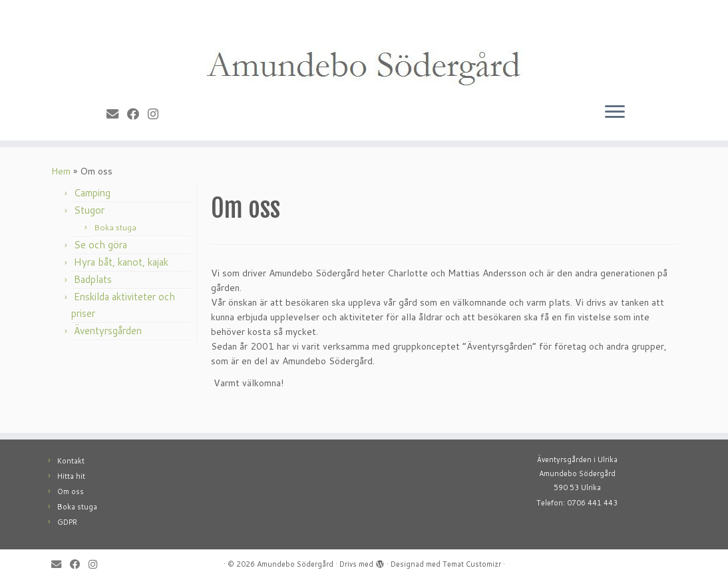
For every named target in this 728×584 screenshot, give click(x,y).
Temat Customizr (472, 564)
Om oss (71, 491)
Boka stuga (115, 227)
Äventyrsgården (108, 331)
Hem (61, 171)
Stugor (89, 210)
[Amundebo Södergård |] (364, 48)
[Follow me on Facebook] (137, 114)
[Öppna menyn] (615, 113)
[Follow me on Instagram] (157, 114)
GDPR (67, 522)
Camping (92, 193)
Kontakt (71, 461)
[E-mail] (117, 114)
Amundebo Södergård (295, 564)
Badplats (93, 279)
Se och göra (100, 245)
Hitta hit (71, 476)
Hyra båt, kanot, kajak (121, 262)
